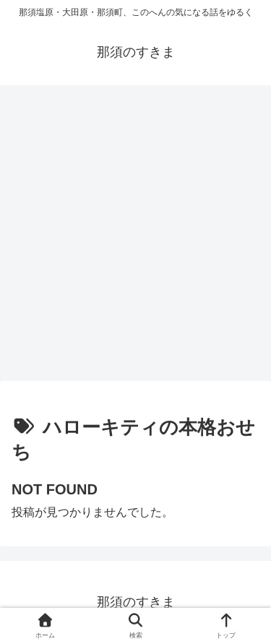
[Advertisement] (135, 238)
